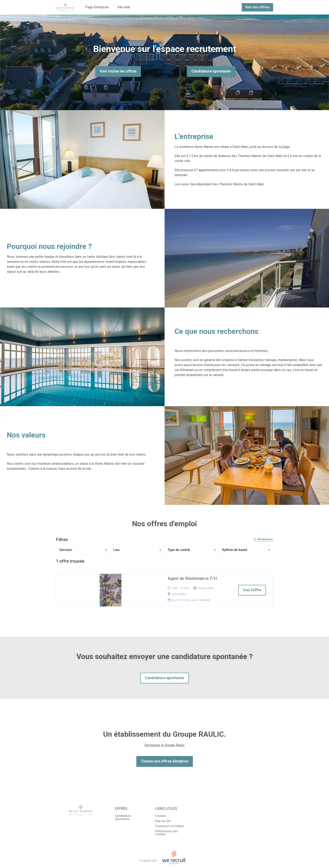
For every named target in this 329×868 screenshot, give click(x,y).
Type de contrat (191, 550)
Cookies (161, 804)
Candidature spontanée (211, 71)
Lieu (137, 550)
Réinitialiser (263, 539)
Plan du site (163, 809)
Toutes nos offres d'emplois (165, 749)
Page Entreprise (97, 7)
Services (83, 550)
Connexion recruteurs (170, 814)
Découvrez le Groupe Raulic (164, 733)
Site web (124, 7)
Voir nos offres (257, 7)
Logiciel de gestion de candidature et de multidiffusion (164, 860)
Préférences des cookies (166, 821)
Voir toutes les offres (118, 71)
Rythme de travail (246, 550)
